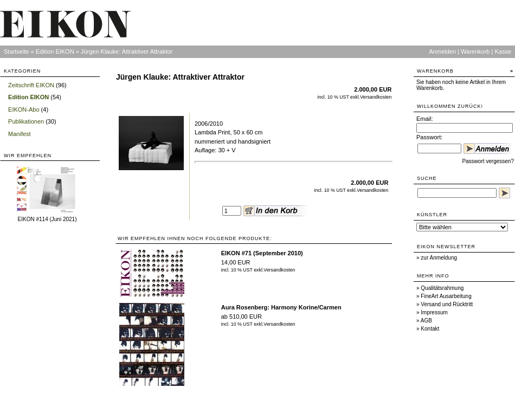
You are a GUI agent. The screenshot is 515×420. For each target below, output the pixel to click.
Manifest (20, 134)
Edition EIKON (55, 51)
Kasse (503, 51)
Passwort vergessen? (488, 161)
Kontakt (430, 329)
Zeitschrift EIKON (31, 85)
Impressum (434, 312)
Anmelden (443, 51)
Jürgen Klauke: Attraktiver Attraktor (127, 51)
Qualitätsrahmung (442, 288)
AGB (426, 321)
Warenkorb (475, 51)
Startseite (16, 51)
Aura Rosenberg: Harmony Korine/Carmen (281, 307)
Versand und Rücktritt (447, 304)
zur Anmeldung (439, 258)
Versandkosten (376, 97)
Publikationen (26, 121)
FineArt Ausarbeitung (446, 296)
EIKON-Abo (24, 109)
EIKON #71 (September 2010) (262, 253)
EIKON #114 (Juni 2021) (47, 219)
